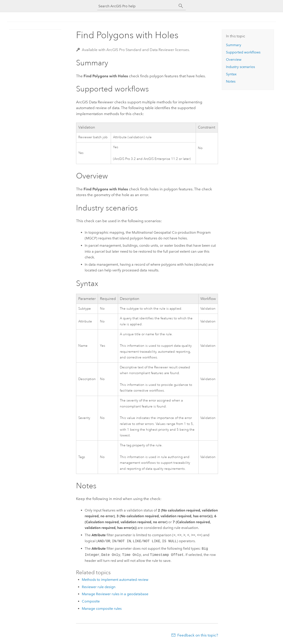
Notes (231, 81)
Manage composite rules (102, 609)
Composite (91, 601)
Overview (234, 60)
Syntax (231, 74)
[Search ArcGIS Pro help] (137, 6)
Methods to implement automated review (115, 580)
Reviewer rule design (99, 587)
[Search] (181, 6)
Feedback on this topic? (198, 635)
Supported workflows (243, 52)
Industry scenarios (240, 67)
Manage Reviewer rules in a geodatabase (115, 594)
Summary (234, 45)
